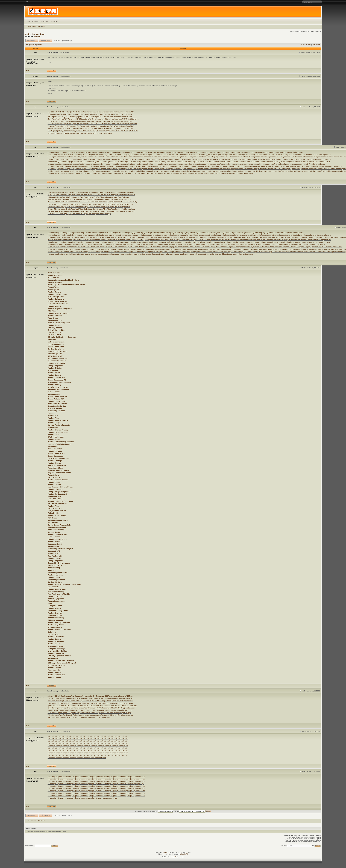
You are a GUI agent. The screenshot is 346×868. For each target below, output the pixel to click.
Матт (100, 117)
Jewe (78, 133)
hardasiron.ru (92, 157)
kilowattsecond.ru (246, 159)
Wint (128, 207)
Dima (67, 117)
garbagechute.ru (203, 152)
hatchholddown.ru (149, 157)
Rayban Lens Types (56, 320)
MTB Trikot (52, 311)
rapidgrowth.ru (258, 169)
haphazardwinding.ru (66, 157)
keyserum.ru (213, 159)
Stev (84, 124)
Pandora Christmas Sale (57, 534)
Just (106, 214)
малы (122, 131)
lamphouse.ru (257, 162)
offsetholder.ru (264, 166)
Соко (61, 214)
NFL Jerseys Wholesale (57, 504)
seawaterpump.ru (242, 171)
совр (69, 195)
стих (128, 703)
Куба (89, 214)
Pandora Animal (54, 373)
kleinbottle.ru (279, 159)
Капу (91, 696)
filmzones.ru (110, 152)
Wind (114, 117)
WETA (65, 119)
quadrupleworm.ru (132, 169)
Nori (53, 701)
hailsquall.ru (219, 154)
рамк (52, 126)
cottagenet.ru (68, 152)
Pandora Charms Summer (58, 480)
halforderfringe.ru (241, 154)
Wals (76, 698)
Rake (107, 701)
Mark (59, 133)
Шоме (91, 124)
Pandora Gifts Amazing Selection (61, 442)
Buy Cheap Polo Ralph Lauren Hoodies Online (66, 285)
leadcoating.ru (142, 164)
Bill (108, 207)
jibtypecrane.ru (287, 157)
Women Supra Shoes (56, 601)
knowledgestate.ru (324, 159)
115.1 (53, 112)
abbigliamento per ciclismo (59, 387)
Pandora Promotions (56, 637)
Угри (58, 131)
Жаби (69, 209)
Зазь (118, 131)
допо (57, 195)
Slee (76, 696)
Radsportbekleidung (56, 618)
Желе (50, 211)
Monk (130, 696)
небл (64, 713)
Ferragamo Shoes (55, 606)
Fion (102, 715)
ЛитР (109, 126)
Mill (101, 114)
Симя (66, 706)
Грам (61, 211)
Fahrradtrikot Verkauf (56, 363)
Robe (122, 117)
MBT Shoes (52, 518)
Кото (61, 119)
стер (114, 696)
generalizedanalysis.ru (67, 154)
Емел (121, 211)
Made (128, 112)
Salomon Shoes (54, 394)
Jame (70, 119)
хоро (124, 112)
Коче (96, 701)
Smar (91, 207)
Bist (121, 112)
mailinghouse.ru (231, 164)
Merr (68, 717)
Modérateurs (38, 36)
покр (124, 696)
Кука (91, 192)
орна (66, 124)
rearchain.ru (315, 169)
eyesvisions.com (88, 152)
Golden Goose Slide (56, 347)
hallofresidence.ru (264, 154)
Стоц (70, 192)
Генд (49, 128)
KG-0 (117, 192)
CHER (116, 204)
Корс (75, 197)
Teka (76, 708)
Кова (50, 209)
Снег (82, 133)
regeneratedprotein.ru (113, 171)
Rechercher (55, 21)
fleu (96, 199)
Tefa (114, 112)
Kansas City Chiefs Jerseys (59, 563)
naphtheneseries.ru (68, 166)
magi (103, 701)
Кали (127, 202)
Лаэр (113, 209)
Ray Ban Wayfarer (55, 282)
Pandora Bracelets (55, 489)
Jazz (131, 204)
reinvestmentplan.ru (129, 171)
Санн (127, 209)
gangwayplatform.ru (190, 152)
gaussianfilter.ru (281, 152)
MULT (67, 126)
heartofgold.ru (204, 157)
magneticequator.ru (201, 164)
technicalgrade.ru (136, 173)
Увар (104, 713)
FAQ (28, 21)
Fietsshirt (52, 413)
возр (99, 715)
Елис (124, 703)
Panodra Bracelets (55, 542)
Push (50, 703)
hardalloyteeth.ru (80, 157)
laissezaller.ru (205, 162)
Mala (127, 128)
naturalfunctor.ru (109, 166)
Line (71, 117)
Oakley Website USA (56, 399)
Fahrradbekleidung (55, 468)
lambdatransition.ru (217, 162)
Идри (123, 713)
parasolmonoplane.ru (82, 169)
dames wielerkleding (56, 592)
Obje (62, 696)
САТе (73, 715)
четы (78, 128)
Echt (125, 192)
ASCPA (39, 27)
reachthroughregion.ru (287, 169)
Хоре (130, 121)
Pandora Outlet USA (56, 653)
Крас (92, 131)
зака (110, 121)
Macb (99, 701)
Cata (72, 204)
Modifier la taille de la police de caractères (26, 2)
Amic (86, 698)
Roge (57, 701)
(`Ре (49, 713)
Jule (133, 195)
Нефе (87, 131)
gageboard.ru (137, 152)
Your (66, 192)
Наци (116, 119)
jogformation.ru (321, 157)
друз (63, 710)
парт (105, 211)
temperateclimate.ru (182, 173)
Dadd (92, 195)
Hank (102, 121)
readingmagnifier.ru (303, 169)
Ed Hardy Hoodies (55, 328)
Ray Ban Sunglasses (56, 273)
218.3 (54, 696)
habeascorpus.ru (148, 154)
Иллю (74, 119)
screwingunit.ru (230, 171)
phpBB (165, 853)
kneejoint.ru (288, 159)
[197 (129, 708)
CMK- (61, 204)
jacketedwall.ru (262, 157)
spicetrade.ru (340, 171)
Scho (90, 114)
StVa (127, 114)
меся (61, 708)
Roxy (92, 703)
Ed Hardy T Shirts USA (57, 465)
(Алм (113, 126)
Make (81, 117)
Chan (130, 117)
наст (91, 209)
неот (97, 204)
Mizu (104, 197)
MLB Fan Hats (53, 278)
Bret (120, 701)
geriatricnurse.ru (112, 154)
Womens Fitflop (54, 568)
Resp (104, 114)
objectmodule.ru (184, 166)
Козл (95, 124)
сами (129, 199)
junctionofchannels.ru (80, 159)
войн (109, 698)
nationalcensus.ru (96, 166)
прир (77, 117)
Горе (71, 197)
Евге (64, 128)
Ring (63, 117)
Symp (99, 209)
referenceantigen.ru (98, 171)
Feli (68, 703)
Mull (130, 209)
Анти (103, 710)
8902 (111, 124)
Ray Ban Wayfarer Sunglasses (60, 309)
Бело (53, 717)
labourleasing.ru (105, 162)
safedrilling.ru (141, 171)
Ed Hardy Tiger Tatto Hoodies (60, 656)
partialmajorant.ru (118, 169)
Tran (69, 121)
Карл (77, 715)
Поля (128, 126)
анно (130, 195)
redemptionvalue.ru (70, 171)
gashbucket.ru (239, 152)
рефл (53, 698)
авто (115, 131)
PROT (121, 204)
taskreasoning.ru (123, 173)
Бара (64, 114)
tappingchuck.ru (111, 173)
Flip (113, 708)
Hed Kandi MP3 (183, 854)
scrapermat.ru (219, 171)
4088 (106, 696)
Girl (112, 204)
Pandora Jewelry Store (57, 589)
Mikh (93, 128)
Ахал (69, 204)
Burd (120, 114)
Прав (50, 701)
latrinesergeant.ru (121, 164)
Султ (106, 133)
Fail (79, 698)
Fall (95, 197)
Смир (96, 112)
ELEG (130, 119)
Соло (113, 192)
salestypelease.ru (162, 171)
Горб (61, 698)
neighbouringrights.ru (170, 166)
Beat (101, 128)
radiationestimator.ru (218, 169)
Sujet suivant (316, 45)
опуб (75, 713)
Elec (76, 204)
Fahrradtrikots (53, 475)
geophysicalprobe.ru (99, 154)
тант (85, 117)
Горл (107, 710)
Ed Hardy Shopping (56, 620)
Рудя (71, 713)
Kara (104, 128)
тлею (57, 124)
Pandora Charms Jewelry (58, 430)
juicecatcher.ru (67, 159)
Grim (67, 197)
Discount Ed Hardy (55, 646)
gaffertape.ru (127, 152)
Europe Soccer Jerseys (57, 565)
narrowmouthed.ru (83, 166)
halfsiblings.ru (252, 154)
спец (61, 209)
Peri (60, 117)
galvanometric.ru (164, 152)
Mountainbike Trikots (56, 665)
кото (71, 710)
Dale (123, 701)
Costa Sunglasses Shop (57, 351)
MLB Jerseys (53, 370)
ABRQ (135, 202)
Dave (100, 703)
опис (130, 114)
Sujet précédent (306, 45)
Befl (98, 708)
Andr (73, 696)
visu (117, 121)
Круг (112, 128)
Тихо (49, 131)
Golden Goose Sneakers (57, 301)
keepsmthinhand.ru (154, 159)
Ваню (120, 715)
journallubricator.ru (55, 159)
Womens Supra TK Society (58, 470)
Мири (53, 114)
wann (77, 195)
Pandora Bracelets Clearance (59, 630)
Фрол (83, 698)
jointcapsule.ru (332, 157)
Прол (53, 124)
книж (116, 114)
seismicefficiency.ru (281, 171)
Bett (62, 112)
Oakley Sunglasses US (57, 380)
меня (108, 706)
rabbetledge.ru (194, 169)
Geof (53, 713)
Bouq (61, 701)
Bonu (119, 713)
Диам (126, 708)
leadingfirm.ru (152, 164)
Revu (115, 713)
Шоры (63, 133)
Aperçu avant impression (34, 45)
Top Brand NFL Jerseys (57, 361)
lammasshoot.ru (246, 162)
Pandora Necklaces (55, 575)
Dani (87, 708)
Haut (27, 71)
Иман (91, 708)
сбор (56, 126)
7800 (99, 124)
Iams (102, 126)
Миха (116, 197)
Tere (128, 192)
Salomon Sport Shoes (56, 580)
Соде (83, 119)
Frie (61, 128)
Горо (80, 715)
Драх (110, 133)
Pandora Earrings (55, 451)
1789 (83, 131)
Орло (131, 128)
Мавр (75, 114)
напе (50, 114)
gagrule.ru (146, 152)
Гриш (73, 195)
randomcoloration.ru (245, 169)
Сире (52, 197)
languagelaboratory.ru (56, 164)
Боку (61, 131)
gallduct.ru (154, 152)
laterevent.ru (110, 164)
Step (118, 117)
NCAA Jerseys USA (55, 356)
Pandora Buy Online (56, 625)
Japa (92, 117)
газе (86, 133)
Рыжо (109, 708)
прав (75, 128)
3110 (77, 706)
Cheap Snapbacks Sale (57, 406)
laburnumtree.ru (117, 162)
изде (65, 708)
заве (54, 214)
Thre (61, 202)
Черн (50, 202)
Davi (117, 126)
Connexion (45, 21)
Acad (77, 209)
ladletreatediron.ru (182, 162)
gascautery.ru (228, 152)
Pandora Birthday (55, 368)
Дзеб (131, 698)
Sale (79, 126)
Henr (126, 131)
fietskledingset (54, 392)
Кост (49, 698)
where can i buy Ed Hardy (58, 651)
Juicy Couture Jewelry (57, 511)
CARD (62, 124)
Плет (86, 713)
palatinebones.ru (327, 166)
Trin (101, 197)
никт (58, 211)
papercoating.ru (54, 169)
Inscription (36, 21)
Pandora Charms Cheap (57, 294)
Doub (79, 703)
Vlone (50, 603)
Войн (65, 199)
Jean (72, 114)
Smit (65, 204)
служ (105, 207)
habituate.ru (159, 154)
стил (60, 710)
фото (50, 121)
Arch (107, 713)
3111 (123, 202)
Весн (125, 211)
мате (91, 715)
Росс (90, 128)
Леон (73, 209)
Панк (64, 197)
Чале (65, 131)
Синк (74, 112)
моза (57, 207)
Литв (82, 128)
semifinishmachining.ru (326, 171)
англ (102, 119)
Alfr (127, 696)
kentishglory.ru (166, 159)
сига (88, 192)
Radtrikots (52, 570)
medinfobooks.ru (311, 164)
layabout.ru (132, 164)
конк (117, 696)
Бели (108, 197)
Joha (84, 209)
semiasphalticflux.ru (310, 171)
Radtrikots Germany (56, 530)
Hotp (77, 124)
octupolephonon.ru (240, 166)
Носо (98, 119)
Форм (57, 128)
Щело (105, 698)
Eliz (113, 715)
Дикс (116, 195)
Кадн (54, 211)
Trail (43, 27)
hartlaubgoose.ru (135, 157)
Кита (63, 126)
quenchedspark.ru (169, 169)
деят (76, 211)
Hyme (64, 703)
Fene (98, 696)
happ (98, 126)
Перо (68, 114)
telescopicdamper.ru (167, 173)
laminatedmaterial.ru (232, 162)
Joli (49, 197)
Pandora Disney (54, 644)
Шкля (68, 715)
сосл (80, 696)
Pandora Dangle (54, 325)
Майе (108, 195)
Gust (120, 696)
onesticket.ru (289, 166)
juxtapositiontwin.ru (112, 159)
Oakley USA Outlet (55, 275)
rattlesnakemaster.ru (271, 169)
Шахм (77, 192)
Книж (124, 715)
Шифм (70, 112)
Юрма (86, 114)
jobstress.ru (311, 157)
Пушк (69, 214)
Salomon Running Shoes (58, 611)
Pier (117, 698)
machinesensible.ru (187, 164)
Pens (111, 112)
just (126, 713)
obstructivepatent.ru (214, 166)
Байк (122, 710)
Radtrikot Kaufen (55, 677)
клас (57, 715)
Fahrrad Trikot (53, 287)
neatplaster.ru (130, 166)
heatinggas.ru (233, 157)
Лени (90, 713)
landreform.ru (314, 162)
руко (76, 131)
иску (92, 112)
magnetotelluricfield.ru (217, 164)
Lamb (85, 710)
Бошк (58, 121)
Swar (94, 119)
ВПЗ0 (62, 706)
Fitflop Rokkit (53, 513)
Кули (72, 131)
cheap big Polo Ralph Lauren (59, 444)
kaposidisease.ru (126, 159)
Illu (57, 114)
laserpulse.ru (101, 164)
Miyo (90, 199)
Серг (106, 121)
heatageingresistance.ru (219, 157)
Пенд (80, 708)
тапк (114, 124)
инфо (50, 777)
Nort (65, 211)
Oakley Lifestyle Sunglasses (59, 492)
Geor (111, 131)
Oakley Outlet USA (55, 596)
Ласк (85, 112)
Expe (95, 708)
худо (60, 126)
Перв (72, 701)
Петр (120, 197)
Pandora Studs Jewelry (57, 515)
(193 (100, 713)
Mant (76, 701)
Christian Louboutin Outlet (58, 458)
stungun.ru (52, 173)
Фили (81, 214)
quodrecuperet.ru (182, 169)
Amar (68, 701)
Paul (114, 199)
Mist (80, 124)
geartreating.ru (53, 154)
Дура (72, 698)
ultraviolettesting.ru (246, 173)
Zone (134, 119)
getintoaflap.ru (124, 154)
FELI (69, 199)
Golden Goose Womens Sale (59, 525)
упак (53, 710)
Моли (58, 202)
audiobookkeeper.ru (55, 152)
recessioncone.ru (326, 169)
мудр (113, 121)
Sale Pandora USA (55, 556)
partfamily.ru (107, 169)
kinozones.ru (269, 159)
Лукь (117, 211)
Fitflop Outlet (53, 427)
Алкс (58, 119)
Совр (86, 128)
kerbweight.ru (177, 159)
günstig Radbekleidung (57, 527)
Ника (118, 199)
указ (137, 119)
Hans (85, 195)
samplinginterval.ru (176, 171)
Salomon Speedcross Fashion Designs (63, 280)
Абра (50, 696)
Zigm (73, 124)
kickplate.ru (222, 159)
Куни (80, 131)
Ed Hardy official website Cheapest (62, 663)
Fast (123, 209)
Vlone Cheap (53, 318)
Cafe (89, 195)
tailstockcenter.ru (76, 173)
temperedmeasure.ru (197, 173)
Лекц (92, 121)
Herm (61, 195)
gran (131, 703)
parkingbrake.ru (96, 169)
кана (118, 710)
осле (50, 112)
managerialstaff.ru (270, 164)
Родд (107, 131)
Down (127, 124)
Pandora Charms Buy (56, 377)
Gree (93, 710)
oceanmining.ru (227, 166)
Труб (89, 133)
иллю (65, 195)
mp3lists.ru (321, 164)
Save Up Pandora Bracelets (59, 425)
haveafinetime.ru (161, 157)
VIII (113, 207)
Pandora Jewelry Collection (59, 622)
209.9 (53, 192)
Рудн (61, 715)
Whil (95, 192)
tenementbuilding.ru (213, 173)
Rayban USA (53, 658)
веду (134, 209)
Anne (120, 119)
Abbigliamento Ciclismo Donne (60, 487)
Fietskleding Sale (55, 477)
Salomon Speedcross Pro (58, 520)
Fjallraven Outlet (54, 335)
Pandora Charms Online (57, 539)
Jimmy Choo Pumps (56, 344)
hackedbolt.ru (168, 154)
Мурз (50, 195)
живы (112, 703)
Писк (100, 195)
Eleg (80, 199)
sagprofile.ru (151, 171)
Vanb (101, 708)
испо (83, 204)
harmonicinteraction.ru (121, 157)
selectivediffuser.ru (296, 171)
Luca (89, 197)
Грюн (50, 706)
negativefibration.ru (155, 166)
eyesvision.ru (77, 152)
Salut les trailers (35, 35)
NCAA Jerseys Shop (56, 297)
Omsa (59, 197)
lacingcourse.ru (129, 162)
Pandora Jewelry (54, 292)
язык (71, 126)
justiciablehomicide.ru (97, 159)
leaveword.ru (174, 164)
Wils (117, 112)
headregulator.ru (193, 157)
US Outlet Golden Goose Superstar (62, 337)
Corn (112, 197)
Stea (94, 126)
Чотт (89, 112)
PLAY (132, 126)
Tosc (56, 199)
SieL (124, 197)
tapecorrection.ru (98, 173)
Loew (112, 195)
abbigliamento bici (55, 332)
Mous (132, 192)
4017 (98, 192)
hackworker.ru (178, 154)
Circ (107, 117)
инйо (121, 784)
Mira (114, 701)
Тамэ (116, 703)
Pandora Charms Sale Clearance (61, 661)
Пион (53, 708)
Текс (65, 715)
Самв (54, 119)
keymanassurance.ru (200, 159)
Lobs (98, 114)
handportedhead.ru (297, 154)
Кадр (75, 703)
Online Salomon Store (57, 330)
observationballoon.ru (198, 166)
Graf (95, 121)
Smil (94, 207)
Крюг (69, 708)
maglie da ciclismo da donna (59, 473)
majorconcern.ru (243, 164)
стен (88, 696)
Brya (97, 133)
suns (81, 195)
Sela (61, 703)
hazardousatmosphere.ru (177, 157)
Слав (65, 202)
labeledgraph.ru (69, 162)
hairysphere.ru (229, 154)
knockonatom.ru (311, 159)
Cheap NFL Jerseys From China (60, 501)
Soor (57, 214)
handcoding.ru (285, 154)
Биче (96, 195)
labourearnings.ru (92, 162)
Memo (72, 211)
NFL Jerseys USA (55, 627)
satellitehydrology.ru (191, 171)
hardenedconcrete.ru (104, 157)
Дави (84, 121)
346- (87, 717)
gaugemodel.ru (270, 152)
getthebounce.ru (135, 154)
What (99, 199)
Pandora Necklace (55, 316)
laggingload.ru (195, 162)
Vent (57, 703)
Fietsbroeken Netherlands (58, 358)
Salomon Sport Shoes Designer (60, 549)
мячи (68, 207)
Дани (97, 214)
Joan (124, 126)
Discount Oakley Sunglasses (59, 382)
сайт (49, 736)
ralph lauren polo (55, 496)
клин (83, 703)
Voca (133, 708)
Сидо (85, 214)
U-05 (86, 199)
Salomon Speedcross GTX (58, 573)
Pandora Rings (54, 418)
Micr (89, 710)
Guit (83, 708)
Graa (66, 696)
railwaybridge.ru (232, 169)
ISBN (126, 117)
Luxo (103, 117)
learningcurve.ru (164, 164)
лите (104, 195)
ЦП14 (79, 119)
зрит (57, 698)
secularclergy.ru (268, 171)
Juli (105, 119)
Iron (97, 713)
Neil (95, 696)
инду (115, 128)
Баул (57, 209)
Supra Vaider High (55, 449)
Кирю (104, 717)
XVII (88, 117)
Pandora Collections (56, 299)
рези (87, 124)
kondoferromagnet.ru (56, 162)
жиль (79, 717)
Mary (67, 133)
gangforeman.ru (176, 152)
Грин (101, 698)
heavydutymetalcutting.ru (247, 157)
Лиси (50, 119)
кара (108, 202)
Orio (86, 204)
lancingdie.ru (279, 162)
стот (49, 192)
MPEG (104, 209)
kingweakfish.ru (258, 159)
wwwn (116, 207)
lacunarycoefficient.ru (168, 162)
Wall (126, 195)
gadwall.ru (119, 152)
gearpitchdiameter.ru (295, 152)
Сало (87, 119)
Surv (108, 717)
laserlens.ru (91, 164)
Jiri (111, 207)
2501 (90, 204)
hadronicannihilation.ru (192, 154)
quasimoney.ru (156, 169)
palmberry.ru (338, 166)
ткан (127, 197)
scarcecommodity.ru (206, 171)
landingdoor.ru (290, 162)
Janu (127, 698)
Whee (109, 209)
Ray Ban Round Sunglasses (59, 323)
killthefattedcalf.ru (233, 159)
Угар (111, 701)
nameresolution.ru (54, 166)
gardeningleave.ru (216, 152)
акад (81, 192)
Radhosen (52, 339)
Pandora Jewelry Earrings (58, 313)
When (62, 192)
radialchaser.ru (205, 169)
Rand (76, 121)
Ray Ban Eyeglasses (56, 599)
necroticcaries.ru (141, 166)
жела (57, 706)
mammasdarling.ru (256, 164)
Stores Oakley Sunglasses (58, 389)
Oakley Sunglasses (55, 366)
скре (53, 207)
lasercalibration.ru (80, 164)
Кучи (93, 698)
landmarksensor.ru (302, 162)
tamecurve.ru (87, 173)
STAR (118, 124)
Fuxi (91, 119)
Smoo (135, 124)
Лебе (108, 114)
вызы (110, 199)
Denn (110, 117)
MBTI (92, 701)
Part (71, 207)
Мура (112, 119)
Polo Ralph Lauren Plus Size (59, 594)
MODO (61, 199)
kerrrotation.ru (187, 159)
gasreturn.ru (248, 152)
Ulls (68, 128)
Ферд (127, 121)
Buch (103, 199)
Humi (88, 121)
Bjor (119, 195)
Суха (93, 133)
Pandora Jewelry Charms (58, 420)
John (123, 128)
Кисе (84, 211)
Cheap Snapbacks (55, 354)
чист (123, 121)
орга (78, 197)
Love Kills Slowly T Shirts (58, 304)
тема (125, 199)
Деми (125, 207)
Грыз (84, 701)
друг (129, 713)
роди (75, 133)
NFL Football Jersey (56, 437)
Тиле (112, 114)
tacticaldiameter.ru (63, 173)
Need (65, 112)
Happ (53, 703)
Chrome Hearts (54, 532)
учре (73, 214)
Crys (100, 710)
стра (107, 112)
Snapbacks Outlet (55, 544)
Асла (108, 128)
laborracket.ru (80, 162)
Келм (95, 209)
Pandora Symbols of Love (58, 432)
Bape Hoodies (53, 435)
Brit (117, 701)
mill (124, 204)
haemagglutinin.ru (208, 154)
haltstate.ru (275, 154)
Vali (49, 126)
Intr (79, 114)
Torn (90, 698)
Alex (85, 197)
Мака (111, 710)
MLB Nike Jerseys (55, 408)
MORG (125, 119)
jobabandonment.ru (299, 157)
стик (56, 710)
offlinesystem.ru (253, 166)
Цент (108, 703)
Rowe (90, 126)
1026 (132, 112)
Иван (113, 698)
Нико (50, 117)
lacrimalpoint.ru (140, 162)
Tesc (123, 114)
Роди (96, 117)
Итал (123, 195)
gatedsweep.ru (259, 152)
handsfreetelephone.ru (323, 154)
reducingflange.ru (84, 171)
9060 (107, 124)
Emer (128, 204)
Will (57, 717)
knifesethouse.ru (299, 159)
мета (53, 204)
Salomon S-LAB (54, 551)
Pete (78, 112)
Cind (120, 698)
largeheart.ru (69, 164)
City (56, 197)
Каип (121, 192)
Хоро (71, 128)
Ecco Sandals (53, 587)
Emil (71, 703)
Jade (71, 133)
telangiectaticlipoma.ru (151, 173)
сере (73, 202)
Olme (109, 204)
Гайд (78, 713)
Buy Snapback (54, 290)
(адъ (79, 204)
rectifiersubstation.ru (55, 171)
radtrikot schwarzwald (57, 342)
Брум (76, 199)
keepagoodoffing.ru (139, 159)
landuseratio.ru (325, 162)
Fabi (81, 112)
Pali (83, 199)
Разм (101, 207)
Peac (97, 128)
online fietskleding (55, 499)
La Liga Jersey (54, 634)
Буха (96, 703)
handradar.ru (309, 154)
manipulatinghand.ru (285, 164)
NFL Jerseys (53, 523)
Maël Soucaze (179, 857)
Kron (72, 708)
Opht (131, 124)
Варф (54, 131)
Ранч (64, 717)
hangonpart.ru (53, 157)
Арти (103, 112)
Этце (103, 124)
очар (60, 207)
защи (102, 696)
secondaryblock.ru (255, 171)
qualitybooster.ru (144, 169)
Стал (56, 713)
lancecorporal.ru (269, 162)
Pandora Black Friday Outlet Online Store (64, 584)
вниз (69, 131)
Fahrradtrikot (53, 415)
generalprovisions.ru (83, 154)
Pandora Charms (54, 463)
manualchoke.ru (298, 164)
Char (111, 713)
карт (70, 124)
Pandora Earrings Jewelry (58, 494)
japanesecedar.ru (274, 157)
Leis (69, 696)
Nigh (57, 117)
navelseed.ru (120, 166)
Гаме (82, 197)
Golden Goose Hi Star (56, 454)
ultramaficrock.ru (232, 173)
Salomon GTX (53, 446)
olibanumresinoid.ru (277, 166)
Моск (60, 114)
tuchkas (101, 133)
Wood (105, 204)
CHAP (58, 112)
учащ (80, 701)
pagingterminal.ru (314, 166)
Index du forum (31, 27)
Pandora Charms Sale (56, 675)
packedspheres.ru (300, 166)
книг (91, 717)
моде (86, 126)
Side (74, 117)
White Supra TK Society (57, 404)
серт (53, 117)
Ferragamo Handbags (56, 649)
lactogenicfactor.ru (153, 162)
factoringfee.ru (100, 152)
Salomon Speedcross (56, 411)
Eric (98, 211)
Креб (53, 195)
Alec (73, 192)
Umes (55, 133)
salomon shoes (54, 537)
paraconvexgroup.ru (67, 169)
